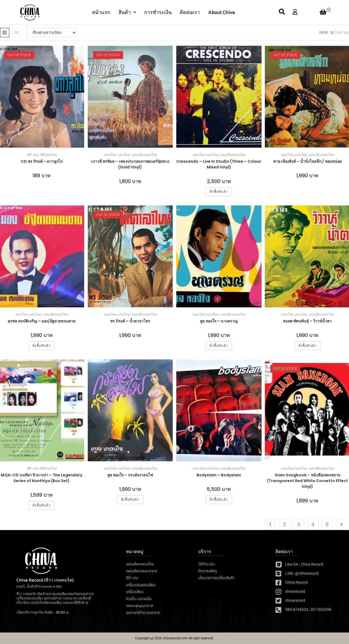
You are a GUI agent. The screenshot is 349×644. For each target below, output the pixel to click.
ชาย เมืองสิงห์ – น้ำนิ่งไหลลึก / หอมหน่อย (307, 161)
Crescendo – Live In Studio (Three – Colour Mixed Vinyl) (219, 164)
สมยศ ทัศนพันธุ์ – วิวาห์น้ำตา (307, 321)
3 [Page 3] (299, 524)
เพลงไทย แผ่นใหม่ (117, 155)
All (347, 32)
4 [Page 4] (313, 524)
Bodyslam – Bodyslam (219, 475)
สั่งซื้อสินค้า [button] (219, 192)
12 (332, 32)
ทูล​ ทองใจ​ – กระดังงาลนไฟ (130, 475)
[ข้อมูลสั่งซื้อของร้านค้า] (52, 33)
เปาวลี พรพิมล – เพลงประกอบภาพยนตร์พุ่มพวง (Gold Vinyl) (130, 164)
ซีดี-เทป (32, 155)
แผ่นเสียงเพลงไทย (144, 155)
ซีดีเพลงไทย (48, 155)
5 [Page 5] (327, 524)
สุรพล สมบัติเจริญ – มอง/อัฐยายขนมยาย (42, 321)
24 (339, 32)
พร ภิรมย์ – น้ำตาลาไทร (130, 321)
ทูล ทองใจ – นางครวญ (219, 321)
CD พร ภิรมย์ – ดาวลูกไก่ (42, 161)
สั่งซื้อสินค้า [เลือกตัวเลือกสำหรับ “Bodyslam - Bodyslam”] (219, 500)
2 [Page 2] (284, 524)
